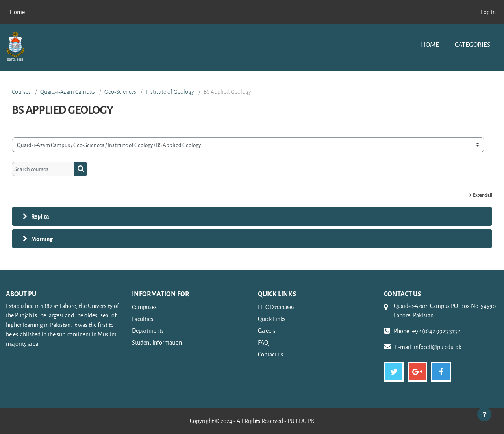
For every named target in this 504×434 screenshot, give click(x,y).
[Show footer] (484, 414)
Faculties (143, 319)
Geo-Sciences (120, 92)
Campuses (144, 307)
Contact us (271, 354)
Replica (40, 216)
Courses (21, 92)
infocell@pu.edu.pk (437, 347)
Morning (42, 239)
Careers (267, 331)
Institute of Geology (170, 92)
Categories (472, 44)
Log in (488, 12)
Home (430, 44)
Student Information (157, 342)
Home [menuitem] (17, 12)
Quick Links (272, 319)
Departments (148, 331)
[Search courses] (43, 169)
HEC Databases (276, 307)
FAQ (263, 342)
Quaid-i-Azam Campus (68, 92)
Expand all (483, 195)
